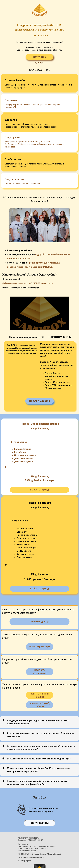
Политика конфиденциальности (31, 838)
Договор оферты (25, 841)
